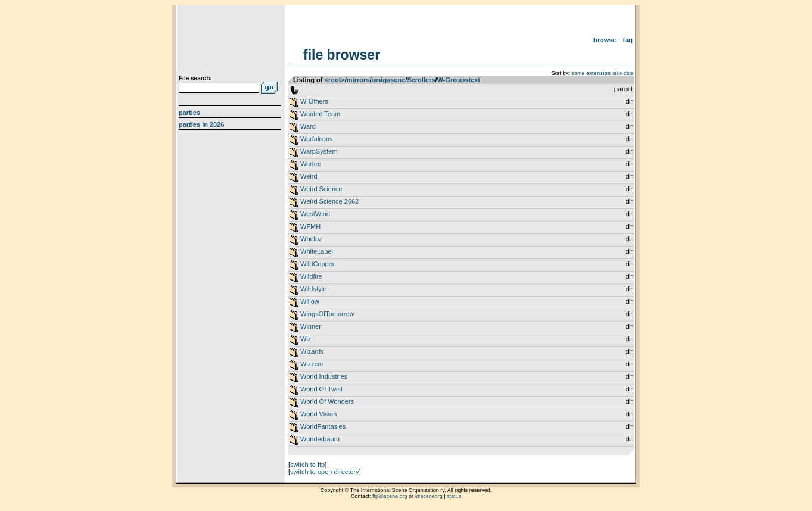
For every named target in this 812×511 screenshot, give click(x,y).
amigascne (388, 80)
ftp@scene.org (390, 496)
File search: (195, 78)
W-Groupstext (459, 80)
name (578, 73)
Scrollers (421, 80)
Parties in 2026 (201, 124)
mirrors (358, 80)
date (629, 73)
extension (598, 73)
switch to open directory (325, 472)
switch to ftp (307, 465)
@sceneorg (429, 496)
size (617, 73)
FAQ (628, 40)
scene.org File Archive (231, 42)
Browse (605, 40)
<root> (335, 80)
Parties (189, 113)
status (454, 496)
